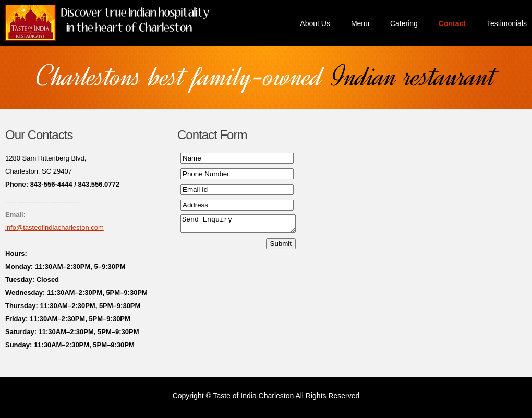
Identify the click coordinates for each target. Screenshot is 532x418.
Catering (404, 23)
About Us (315, 23)
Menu (360, 23)
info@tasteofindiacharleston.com (55, 228)
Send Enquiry (245, 225)
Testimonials (507, 23)
